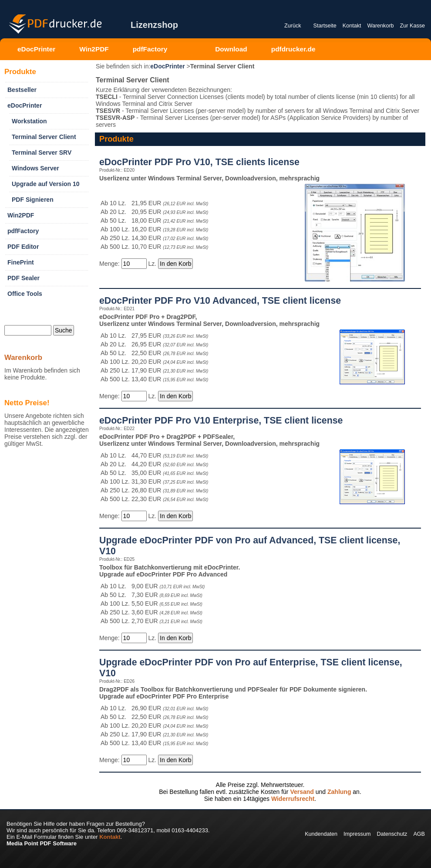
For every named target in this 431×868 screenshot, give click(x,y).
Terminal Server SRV (42, 153)
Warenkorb (380, 26)
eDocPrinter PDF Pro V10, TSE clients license (199, 162)
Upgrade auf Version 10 (46, 184)
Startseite (325, 26)
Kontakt (352, 26)
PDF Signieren (33, 200)
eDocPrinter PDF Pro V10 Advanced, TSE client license (220, 301)
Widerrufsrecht (293, 799)
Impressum (357, 834)
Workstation (29, 121)
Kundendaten (321, 834)
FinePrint (21, 262)
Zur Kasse (412, 26)
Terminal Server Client (44, 137)
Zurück (293, 26)
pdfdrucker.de (293, 49)
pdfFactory (150, 49)
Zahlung (339, 792)
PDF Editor (23, 247)
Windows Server (35, 168)
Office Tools (25, 294)
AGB (419, 834)
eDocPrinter (36, 49)
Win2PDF (94, 49)
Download (231, 49)
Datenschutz (392, 834)
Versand (302, 792)
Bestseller (22, 90)
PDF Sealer (24, 278)
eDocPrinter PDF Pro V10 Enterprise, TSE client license (221, 420)
